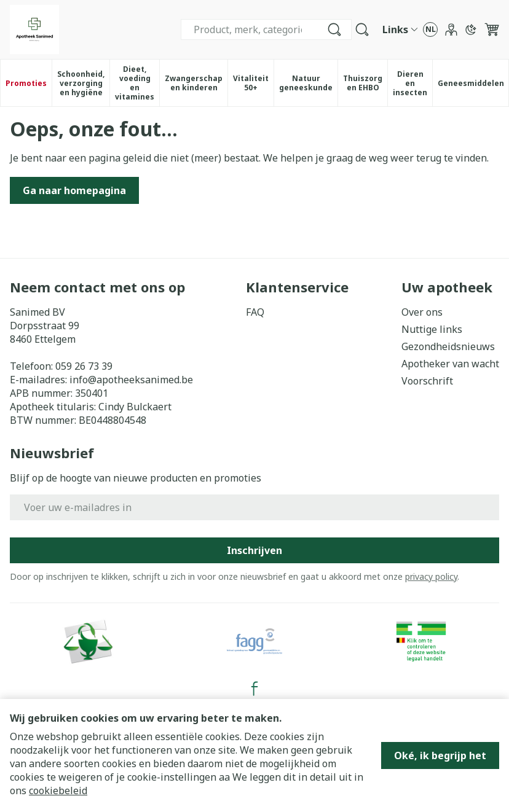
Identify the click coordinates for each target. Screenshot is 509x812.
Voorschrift (427, 381)
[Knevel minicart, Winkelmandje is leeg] (492, 29)
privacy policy (431, 576)
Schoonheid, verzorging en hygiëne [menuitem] (83, 83)
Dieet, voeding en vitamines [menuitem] (137, 83)
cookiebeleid (58, 791)
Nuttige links (432, 329)
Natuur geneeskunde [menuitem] (308, 83)
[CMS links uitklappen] (400, 29)
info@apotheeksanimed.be (131, 380)
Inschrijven (254, 550)
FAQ (255, 312)
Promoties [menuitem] (26, 83)
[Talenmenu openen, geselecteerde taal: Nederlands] (430, 29)
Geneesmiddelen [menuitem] (473, 85)
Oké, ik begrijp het (440, 755)
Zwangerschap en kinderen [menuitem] (196, 83)
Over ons (422, 312)
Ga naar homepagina (74, 190)
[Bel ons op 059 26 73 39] (337, 29)
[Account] (451, 29)
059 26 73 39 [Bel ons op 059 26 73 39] (84, 366)
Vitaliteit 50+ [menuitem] (253, 83)
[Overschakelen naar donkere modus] (471, 29)
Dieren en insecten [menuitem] (412, 83)
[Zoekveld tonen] (362, 29)
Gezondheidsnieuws (448, 346)
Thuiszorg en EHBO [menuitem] (365, 83)
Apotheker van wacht (450, 364)
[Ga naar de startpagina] (34, 29)
